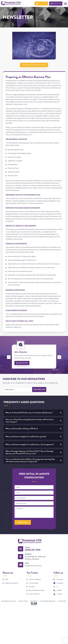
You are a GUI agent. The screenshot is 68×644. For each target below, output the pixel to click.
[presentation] (9, 357)
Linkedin (59, 590)
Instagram (60, 583)
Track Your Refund (35, 580)
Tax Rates (32, 587)
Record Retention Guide (36, 590)
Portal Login (42, 3)
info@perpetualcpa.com (34, 566)
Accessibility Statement (48, 601)
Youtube (59, 594)
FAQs (6, 580)
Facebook (60, 580)
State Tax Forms (34, 594)
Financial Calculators (11, 583)
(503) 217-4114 (57, 3)
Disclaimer (34, 601)
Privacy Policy (23, 601)
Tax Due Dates (33, 583)
